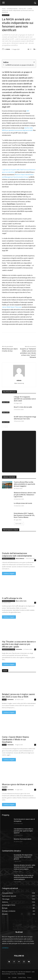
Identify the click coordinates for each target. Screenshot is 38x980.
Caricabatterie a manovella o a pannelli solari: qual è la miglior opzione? (23, 831)
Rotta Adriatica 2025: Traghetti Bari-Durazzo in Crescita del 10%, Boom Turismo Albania (24, 515)
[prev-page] (3, 426)
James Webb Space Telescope (12, 307)
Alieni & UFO (22, 9)
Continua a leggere (9, 573)
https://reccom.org (19, 383)
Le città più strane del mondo (23, 503)
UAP (28, 111)
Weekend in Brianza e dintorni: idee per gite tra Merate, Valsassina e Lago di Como (25, 495)
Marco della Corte (21, 601)
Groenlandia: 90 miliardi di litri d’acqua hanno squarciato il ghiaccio (23, 857)
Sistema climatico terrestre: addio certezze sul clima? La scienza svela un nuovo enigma (25, 867)
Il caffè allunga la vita (12, 598)
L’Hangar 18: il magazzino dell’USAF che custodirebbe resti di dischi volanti (25, 399)
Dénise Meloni (20, 558)
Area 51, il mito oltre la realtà (23, 407)
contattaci (5, 948)
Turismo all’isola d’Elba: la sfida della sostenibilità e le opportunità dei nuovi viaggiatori (24, 484)
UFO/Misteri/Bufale (12, 9)
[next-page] (6, 426)
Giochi (4, 699)
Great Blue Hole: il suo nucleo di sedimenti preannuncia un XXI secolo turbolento (24, 877)
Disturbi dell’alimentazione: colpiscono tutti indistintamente (17, 555)
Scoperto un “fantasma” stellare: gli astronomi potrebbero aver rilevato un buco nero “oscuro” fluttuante (28, 353)
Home (4, 9)
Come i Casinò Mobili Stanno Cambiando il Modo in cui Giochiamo (15, 740)
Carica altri (19, 524)
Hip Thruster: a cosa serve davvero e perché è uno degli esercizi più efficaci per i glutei (19, 644)
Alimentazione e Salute (9, 559)
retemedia (19, 649)
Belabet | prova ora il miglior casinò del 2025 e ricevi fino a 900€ (18, 696)
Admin (8, 49)
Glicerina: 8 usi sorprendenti (23, 839)
